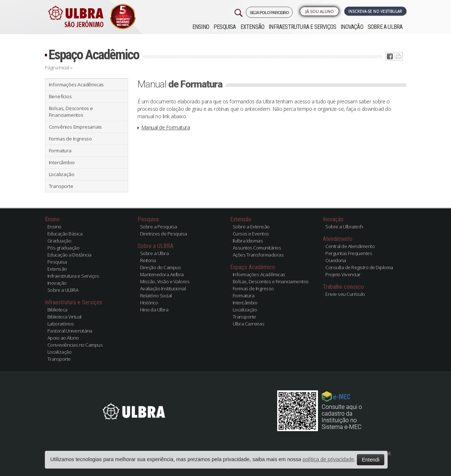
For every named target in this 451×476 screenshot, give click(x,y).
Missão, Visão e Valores (165, 281)
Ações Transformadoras (258, 255)
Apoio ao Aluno (63, 338)
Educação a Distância (69, 255)
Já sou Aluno (320, 11)
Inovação (352, 27)
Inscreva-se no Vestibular (375, 11)
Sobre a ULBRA (385, 27)
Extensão (253, 27)
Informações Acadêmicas (77, 85)
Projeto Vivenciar (343, 274)
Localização (62, 174)
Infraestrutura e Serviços (302, 27)
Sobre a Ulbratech (344, 227)
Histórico (149, 303)
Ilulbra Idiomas (248, 241)
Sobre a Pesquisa (159, 227)
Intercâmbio (62, 162)
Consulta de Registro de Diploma (359, 267)
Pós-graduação (64, 248)
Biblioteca (57, 310)
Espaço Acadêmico (94, 55)
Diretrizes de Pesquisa (164, 234)
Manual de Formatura (166, 127)
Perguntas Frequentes (349, 253)
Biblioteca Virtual (64, 317)
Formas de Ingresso (70, 139)
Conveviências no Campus (75, 345)
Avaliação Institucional (163, 288)
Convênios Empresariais (76, 127)
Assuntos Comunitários (257, 248)
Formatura (60, 151)
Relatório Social (156, 295)
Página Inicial (57, 67)
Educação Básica (65, 234)
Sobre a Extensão (251, 227)
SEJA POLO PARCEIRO (269, 13)
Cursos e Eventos (251, 234)
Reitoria (148, 260)
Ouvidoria (336, 260)
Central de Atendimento (350, 246)
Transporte (61, 186)
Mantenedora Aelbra (162, 274)
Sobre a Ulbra (155, 253)
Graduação (59, 241)
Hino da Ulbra (154, 310)
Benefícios (60, 96)
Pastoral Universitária (70, 331)
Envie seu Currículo (345, 294)
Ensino (201, 27)
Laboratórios (61, 324)
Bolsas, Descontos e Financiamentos (71, 112)
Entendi (370, 460)
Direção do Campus (161, 267)
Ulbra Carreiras (249, 324)
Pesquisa (225, 27)
